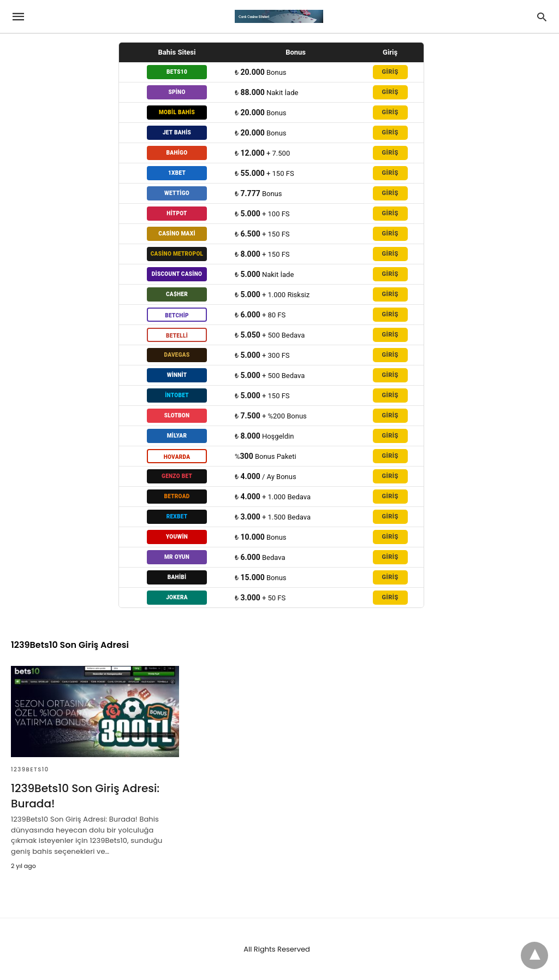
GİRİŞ (390, 72)
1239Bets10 (30, 769)
